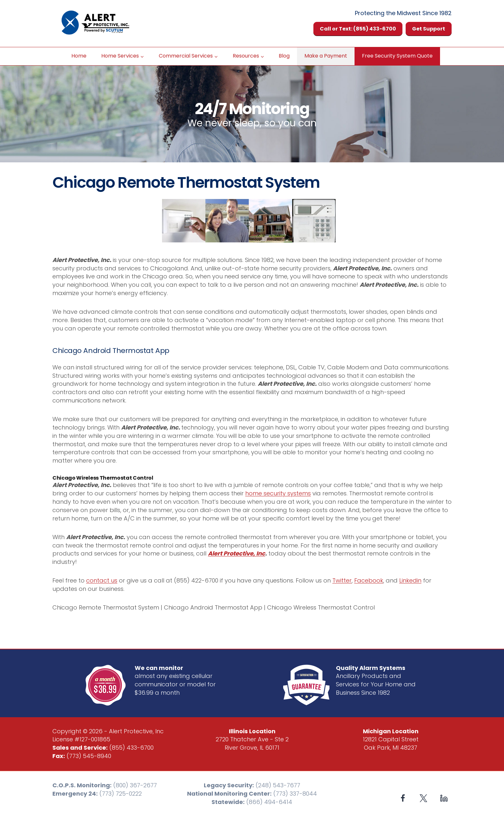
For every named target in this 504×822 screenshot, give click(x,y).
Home (79, 56)
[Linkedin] (444, 798)
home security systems (278, 493)
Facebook (369, 580)
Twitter (342, 580)
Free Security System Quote (397, 56)
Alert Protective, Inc (237, 553)
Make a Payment (326, 56)
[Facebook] (403, 798)
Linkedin (410, 580)
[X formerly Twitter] (423, 798)
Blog (284, 56)
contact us (102, 580)
